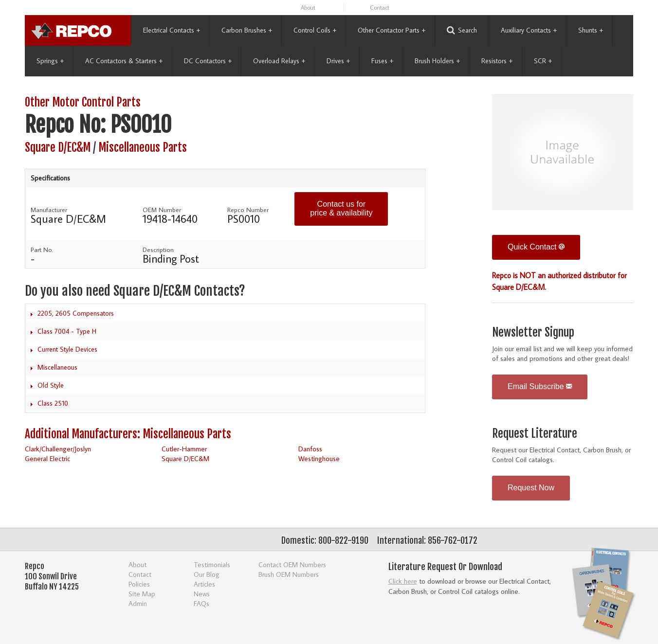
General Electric (47, 458)
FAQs (201, 603)
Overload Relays (279, 61)
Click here (403, 581)
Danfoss (310, 449)
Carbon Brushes (247, 30)
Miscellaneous (57, 367)
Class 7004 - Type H (67, 331)
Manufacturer (49, 210)
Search (462, 30)
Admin (138, 603)
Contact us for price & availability (341, 208)
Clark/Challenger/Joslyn (58, 449)
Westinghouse (319, 458)
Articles (204, 584)
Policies (139, 584)
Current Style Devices (67, 349)
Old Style (51, 385)
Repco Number (248, 210)
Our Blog (207, 574)
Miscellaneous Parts (143, 148)
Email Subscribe (540, 386)
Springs (50, 61)
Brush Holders (437, 61)
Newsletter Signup (533, 332)
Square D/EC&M (58, 148)
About (308, 8)
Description (158, 250)
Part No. (42, 250)
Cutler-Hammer (184, 449)
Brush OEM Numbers (289, 574)
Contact (380, 8)
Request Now (531, 488)
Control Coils (315, 30)
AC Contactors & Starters (124, 61)
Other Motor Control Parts (83, 102)
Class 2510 (53, 403)
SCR (543, 61)
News (202, 594)
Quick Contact (536, 247)
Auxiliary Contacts (529, 30)
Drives (338, 61)
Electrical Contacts (172, 30)
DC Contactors (208, 61)
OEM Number (162, 210)
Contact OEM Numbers (292, 564)
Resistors (497, 61)
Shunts (591, 30)
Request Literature (535, 434)
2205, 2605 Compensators (76, 313)
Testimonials (212, 564)
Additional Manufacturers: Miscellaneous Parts (128, 434)
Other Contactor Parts (392, 30)
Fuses (382, 61)
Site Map (142, 594)
